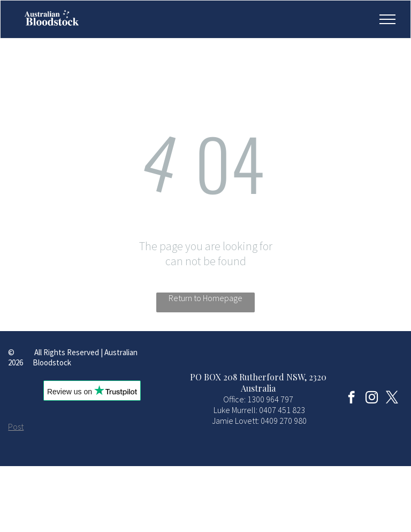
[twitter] (392, 399)
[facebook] (351, 399)
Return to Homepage (205, 298)
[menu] (387, 19)
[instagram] (372, 399)
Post (16, 426)
